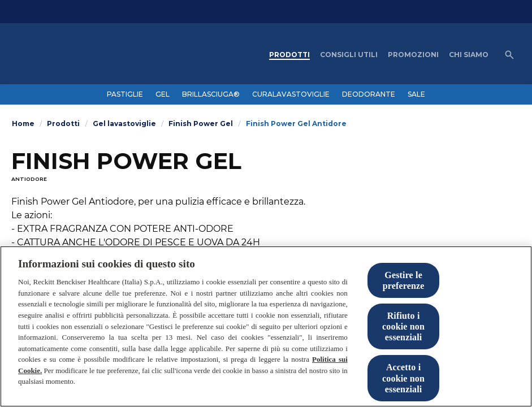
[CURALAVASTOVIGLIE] (291, 94)
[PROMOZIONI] (413, 55)
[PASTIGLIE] (125, 94)
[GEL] (163, 94)
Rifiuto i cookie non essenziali (403, 328)
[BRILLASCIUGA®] (211, 94)
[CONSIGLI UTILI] (349, 55)
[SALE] (416, 94)
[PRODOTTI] (289, 55)
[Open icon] (509, 55)
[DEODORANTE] (369, 94)
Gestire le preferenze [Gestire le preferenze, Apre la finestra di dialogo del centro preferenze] (404, 282)
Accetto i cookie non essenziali (403, 380)
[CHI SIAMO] (469, 55)
